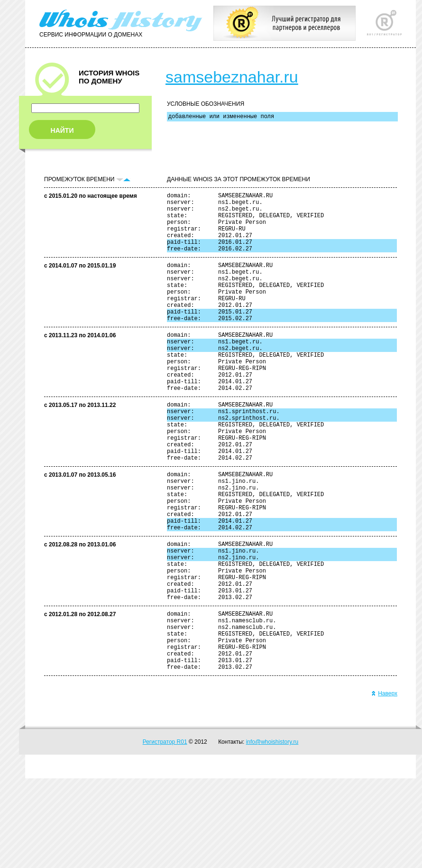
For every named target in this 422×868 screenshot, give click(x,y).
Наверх (384, 783)
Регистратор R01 (165, 831)
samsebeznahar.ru (232, 77)
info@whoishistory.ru (272, 831)
